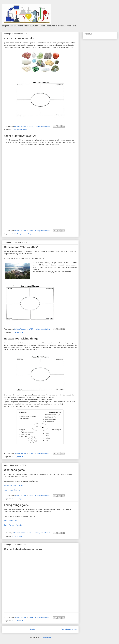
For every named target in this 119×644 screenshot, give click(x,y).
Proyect (25, 129)
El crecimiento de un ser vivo (23, 549)
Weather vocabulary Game (14, 486)
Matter (20, 129)
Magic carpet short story (13, 490)
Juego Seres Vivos (11, 521)
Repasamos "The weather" (21, 247)
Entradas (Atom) (45, 637)
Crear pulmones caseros (20, 136)
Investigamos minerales (19, 38)
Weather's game (14, 470)
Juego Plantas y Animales (13, 525)
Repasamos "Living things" (22, 339)
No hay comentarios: (43, 126)
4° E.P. (14, 129)
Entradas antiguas (69, 629)
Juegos (20, 499)
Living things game (16, 505)
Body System (22, 234)
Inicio (32, 629)
